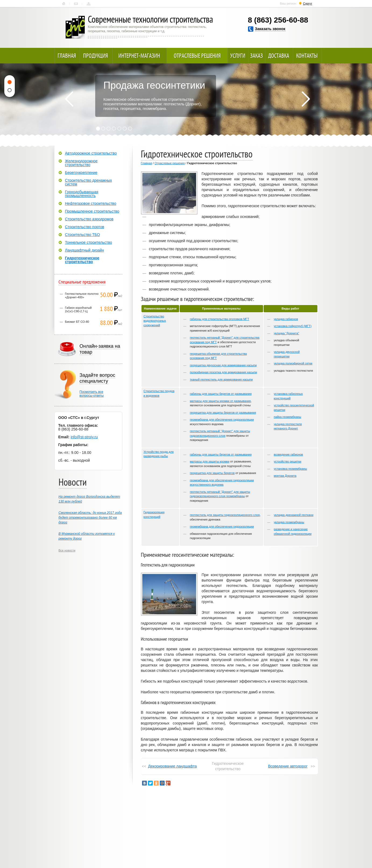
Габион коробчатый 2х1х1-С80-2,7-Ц (78, 309)
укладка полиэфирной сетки (293, 363)
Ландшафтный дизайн (85, 250)
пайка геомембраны (288, 417)
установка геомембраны (290, 469)
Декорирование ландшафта (173, 766)
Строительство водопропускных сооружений (155, 321)
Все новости (67, 550)
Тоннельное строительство (89, 242)
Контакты (76, 4)
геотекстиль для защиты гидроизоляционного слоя (225, 515)
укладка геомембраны (289, 522)
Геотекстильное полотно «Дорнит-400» (82, 295)
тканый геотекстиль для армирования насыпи (221, 379)
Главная (64, 4)
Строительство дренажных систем (89, 182)
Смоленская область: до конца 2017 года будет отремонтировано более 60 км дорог (90, 518)
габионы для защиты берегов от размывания (221, 394)
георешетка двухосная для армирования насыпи (223, 365)
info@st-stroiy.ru (84, 437)
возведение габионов (288, 454)
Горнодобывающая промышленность (82, 194)
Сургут (308, 3)
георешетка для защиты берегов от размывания (223, 413)
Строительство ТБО (83, 235)
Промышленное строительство (92, 211)
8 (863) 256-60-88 (278, 20)
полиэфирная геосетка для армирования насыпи (224, 372)
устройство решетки (288, 461)
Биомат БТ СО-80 (77, 322)
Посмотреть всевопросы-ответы (92, 394)
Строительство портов (85, 227)
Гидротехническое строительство (82, 260)
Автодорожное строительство (91, 153)
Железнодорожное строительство (81, 163)
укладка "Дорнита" (287, 333)
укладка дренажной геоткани (294, 515)
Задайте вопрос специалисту (98, 378)
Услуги (238, 56)
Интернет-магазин (139, 56)
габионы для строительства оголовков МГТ (220, 319)
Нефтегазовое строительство (91, 203)
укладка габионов (286, 319)
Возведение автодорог (288, 766)
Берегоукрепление (81, 173)
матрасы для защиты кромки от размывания (220, 401)
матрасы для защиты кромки (210, 461)
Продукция (96, 56)
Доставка (279, 56)
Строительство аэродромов (89, 219)
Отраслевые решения (197, 56)
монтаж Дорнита (285, 476)
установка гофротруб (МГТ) (293, 326)
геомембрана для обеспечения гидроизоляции (222, 419)
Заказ (256, 56)
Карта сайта (89, 4)
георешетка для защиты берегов (212, 473)
